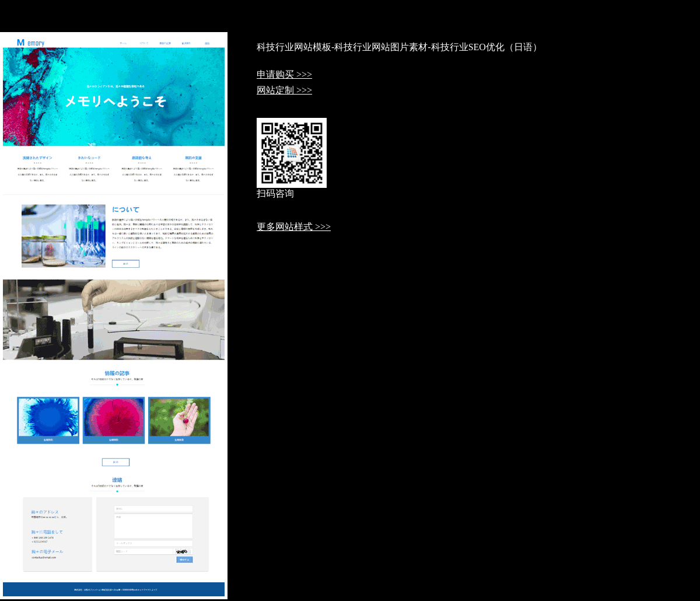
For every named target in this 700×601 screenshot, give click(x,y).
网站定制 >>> (284, 90)
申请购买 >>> (284, 74)
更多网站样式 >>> (294, 227)
